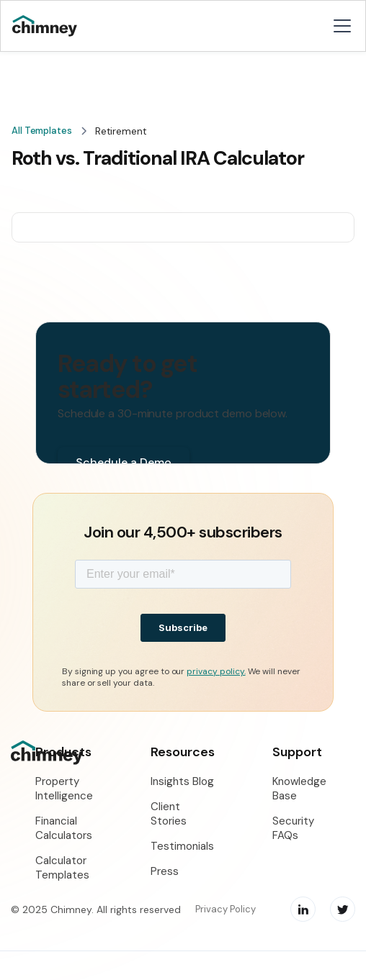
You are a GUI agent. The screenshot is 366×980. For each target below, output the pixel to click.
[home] (55, 26)
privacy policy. (216, 671)
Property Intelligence (64, 789)
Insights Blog (182, 781)
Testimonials (182, 846)
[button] (339, 26)
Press (165, 871)
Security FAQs (293, 828)
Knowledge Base (299, 789)
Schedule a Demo (124, 462)
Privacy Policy (226, 909)
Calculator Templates (62, 868)
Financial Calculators (64, 828)
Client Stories (169, 814)
